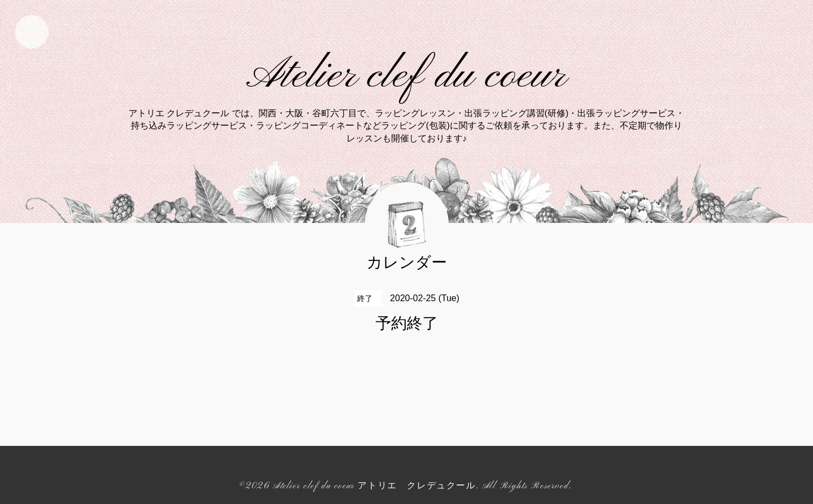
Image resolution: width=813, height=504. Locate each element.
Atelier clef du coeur (406, 76)
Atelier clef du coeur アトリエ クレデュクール (374, 486)
